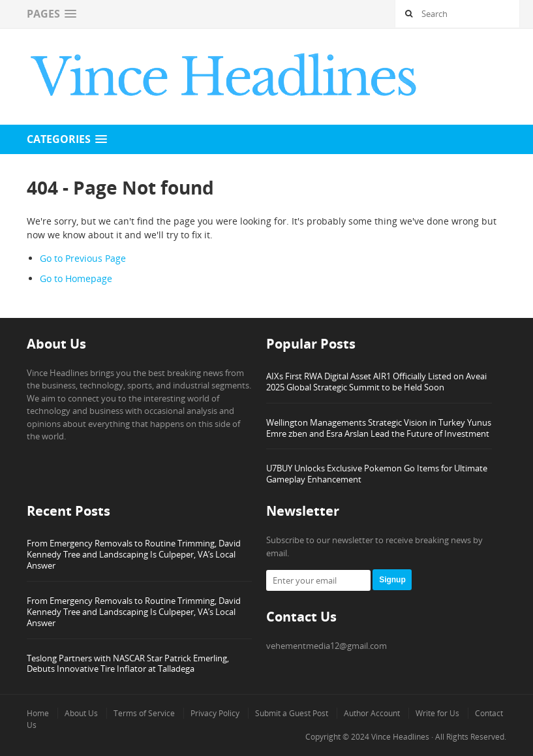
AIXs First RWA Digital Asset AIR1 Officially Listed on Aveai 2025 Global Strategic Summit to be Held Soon (376, 382)
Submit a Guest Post (292, 713)
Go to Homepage (76, 278)
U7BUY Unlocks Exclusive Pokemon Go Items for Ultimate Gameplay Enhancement (377, 474)
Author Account (372, 713)
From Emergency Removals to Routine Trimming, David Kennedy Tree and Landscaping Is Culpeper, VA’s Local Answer (134, 554)
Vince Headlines (400, 737)
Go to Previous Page (83, 258)
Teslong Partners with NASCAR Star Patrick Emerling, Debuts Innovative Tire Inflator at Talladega (128, 664)
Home (38, 713)
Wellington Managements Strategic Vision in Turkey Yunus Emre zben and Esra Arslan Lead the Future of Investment (379, 428)
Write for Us (437, 713)
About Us (81, 713)
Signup (392, 580)
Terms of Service (144, 713)
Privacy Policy (215, 713)
